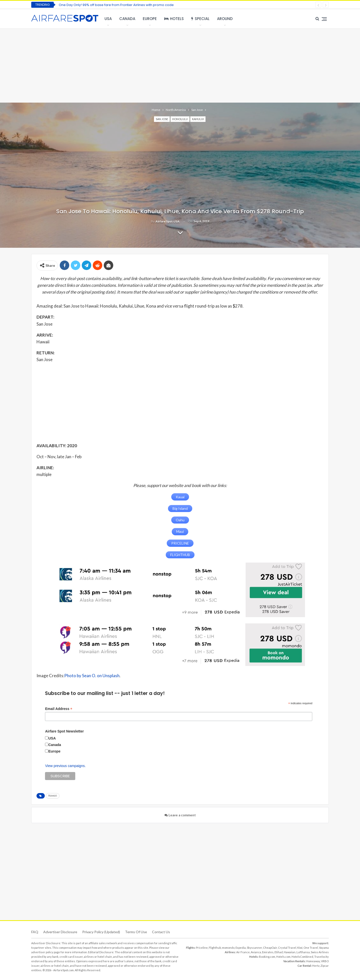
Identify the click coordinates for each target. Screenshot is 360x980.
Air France (243, 952)
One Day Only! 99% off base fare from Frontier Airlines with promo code (116, 5)
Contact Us (161, 931)
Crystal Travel (287, 947)
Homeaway (313, 961)
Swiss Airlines (320, 952)
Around (225, 19)
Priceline (202, 947)
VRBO (325, 961)
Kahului (198, 119)
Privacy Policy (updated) (101, 931)
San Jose (162, 119)
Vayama (324, 947)
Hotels (174, 19)
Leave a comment (180, 815)
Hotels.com (283, 956)
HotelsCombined (302, 956)
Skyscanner (254, 947)
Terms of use (136, 931)
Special (200, 19)
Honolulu (180, 119)
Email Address (59, 708)
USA (108, 19)
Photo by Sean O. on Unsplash (92, 675)
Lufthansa (303, 952)
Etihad (279, 952)
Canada (127, 19)
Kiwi (300, 947)
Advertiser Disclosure (60, 931)
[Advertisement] (180, 65)
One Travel (311, 947)
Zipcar (325, 965)
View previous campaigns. (65, 765)
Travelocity (321, 956)
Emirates (268, 952)
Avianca (256, 952)
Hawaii (53, 795)
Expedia (241, 947)
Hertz (316, 965)
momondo (228, 947)
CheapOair (270, 947)
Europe (150, 19)
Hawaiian (290, 952)
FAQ (35, 931)
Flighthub (215, 947)
